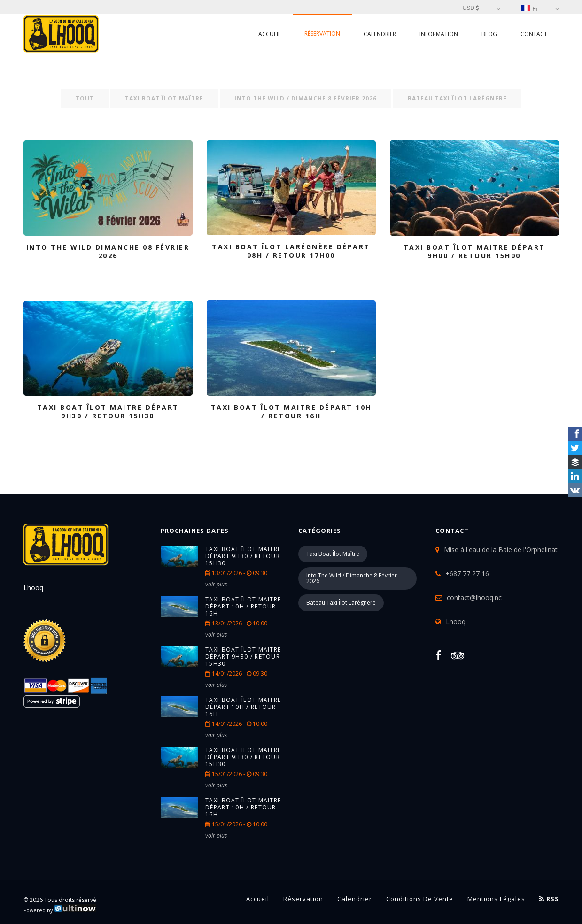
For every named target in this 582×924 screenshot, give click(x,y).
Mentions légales (496, 899)
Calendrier (380, 34)
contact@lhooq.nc (474, 597)
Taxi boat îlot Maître (164, 98)
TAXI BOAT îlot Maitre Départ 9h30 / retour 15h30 (243, 556)
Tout (85, 98)
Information (439, 34)
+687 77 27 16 (467, 574)
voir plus (216, 584)
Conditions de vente (420, 899)
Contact (534, 34)
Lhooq (456, 621)
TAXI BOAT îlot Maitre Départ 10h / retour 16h (243, 606)
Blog (489, 34)
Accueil (270, 34)
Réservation (322, 34)
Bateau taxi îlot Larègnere (457, 98)
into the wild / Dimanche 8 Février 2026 (306, 98)
